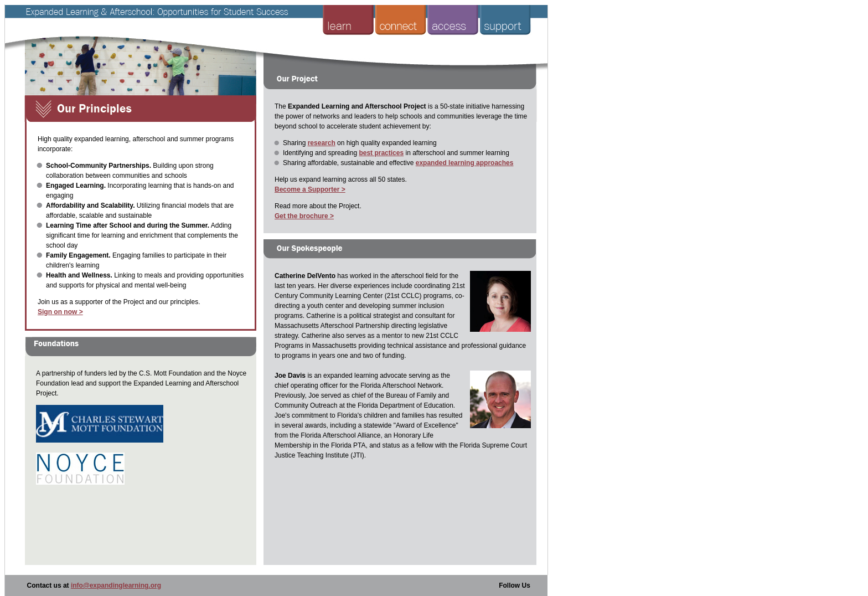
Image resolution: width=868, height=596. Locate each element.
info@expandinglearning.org (116, 585)
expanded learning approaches (465, 163)
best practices (381, 153)
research (322, 143)
